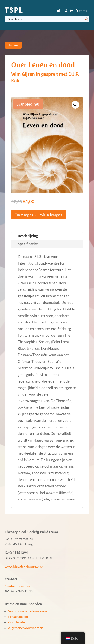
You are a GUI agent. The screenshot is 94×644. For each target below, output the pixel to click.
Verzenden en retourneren (27, 611)
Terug (13, 45)
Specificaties (28, 244)
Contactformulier (18, 586)
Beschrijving (28, 236)
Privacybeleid (18, 616)
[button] (75, 105)
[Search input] (45, 19)
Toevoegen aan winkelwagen (38, 214)
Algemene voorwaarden (26, 628)
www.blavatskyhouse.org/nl (25, 566)
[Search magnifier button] (86, 19)
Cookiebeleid (18, 622)
